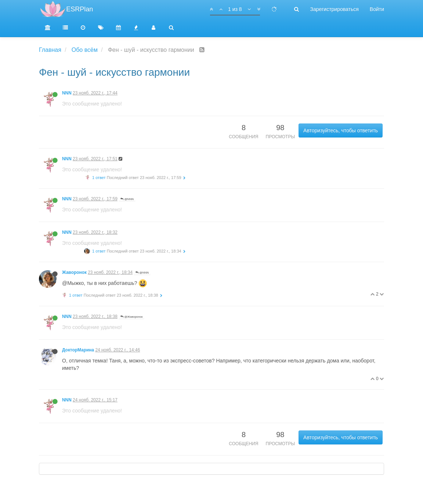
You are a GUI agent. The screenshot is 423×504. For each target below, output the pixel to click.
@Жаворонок (131, 317)
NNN (67, 93)
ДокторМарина (78, 350)
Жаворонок (74, 272)
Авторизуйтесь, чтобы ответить (341, 131)
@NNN (127, 199)
